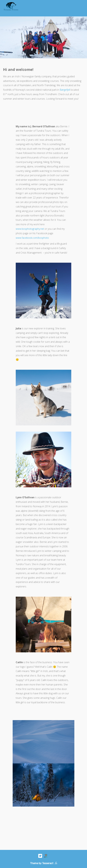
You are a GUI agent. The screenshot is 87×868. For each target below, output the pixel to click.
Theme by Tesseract (42, 863)
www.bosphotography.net (30, 229)
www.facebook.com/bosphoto (32, 238)
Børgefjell (65, 90)
